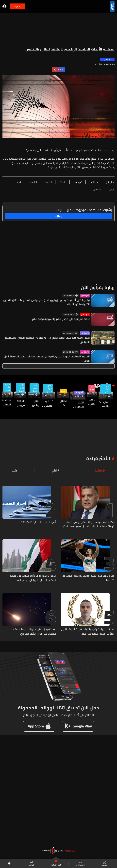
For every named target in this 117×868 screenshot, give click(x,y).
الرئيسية (105, 864)
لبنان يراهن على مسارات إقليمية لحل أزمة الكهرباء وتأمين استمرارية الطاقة (33, 403)
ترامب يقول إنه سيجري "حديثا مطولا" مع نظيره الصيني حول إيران (91, 402)
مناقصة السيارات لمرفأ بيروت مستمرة (6, 402)
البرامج (31, 864)
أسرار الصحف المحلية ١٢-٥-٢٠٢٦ (38, 522)
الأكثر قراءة (98, 458)
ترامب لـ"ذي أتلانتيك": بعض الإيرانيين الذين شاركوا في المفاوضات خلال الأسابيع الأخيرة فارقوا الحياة (46, 302)
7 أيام (56, 471)
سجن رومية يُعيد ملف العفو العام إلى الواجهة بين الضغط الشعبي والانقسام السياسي (47, 340)
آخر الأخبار (85, 296)
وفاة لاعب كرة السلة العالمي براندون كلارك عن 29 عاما (88, 578)
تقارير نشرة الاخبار (108, 389)
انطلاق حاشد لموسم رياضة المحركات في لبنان (62, 403)
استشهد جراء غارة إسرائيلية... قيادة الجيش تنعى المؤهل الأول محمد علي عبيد (88, 631)
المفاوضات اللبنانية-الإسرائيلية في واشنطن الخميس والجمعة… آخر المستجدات (105, 404)
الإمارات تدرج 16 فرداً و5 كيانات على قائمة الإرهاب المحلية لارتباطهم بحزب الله (33, 578)
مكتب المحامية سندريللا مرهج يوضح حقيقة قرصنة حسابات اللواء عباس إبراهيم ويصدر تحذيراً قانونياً (88, 524)
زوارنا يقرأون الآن (98, 287)
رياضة (64, 391)
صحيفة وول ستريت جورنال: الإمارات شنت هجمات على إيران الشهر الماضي (34, 631)
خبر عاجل (85, 315)
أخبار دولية (92, 388)
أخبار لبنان (85, 333)
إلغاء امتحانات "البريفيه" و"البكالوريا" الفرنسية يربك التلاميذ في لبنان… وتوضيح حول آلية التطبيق (77, 405)
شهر (14, 471)
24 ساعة (100, 471)
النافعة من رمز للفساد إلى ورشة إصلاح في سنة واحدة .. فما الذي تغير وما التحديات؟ (19, 403)
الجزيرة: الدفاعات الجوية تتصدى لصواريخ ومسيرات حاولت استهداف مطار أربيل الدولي (47, 359)
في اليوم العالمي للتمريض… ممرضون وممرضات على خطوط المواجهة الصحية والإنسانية (48, 403)
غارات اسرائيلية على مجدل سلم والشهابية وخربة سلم (61, 319)
